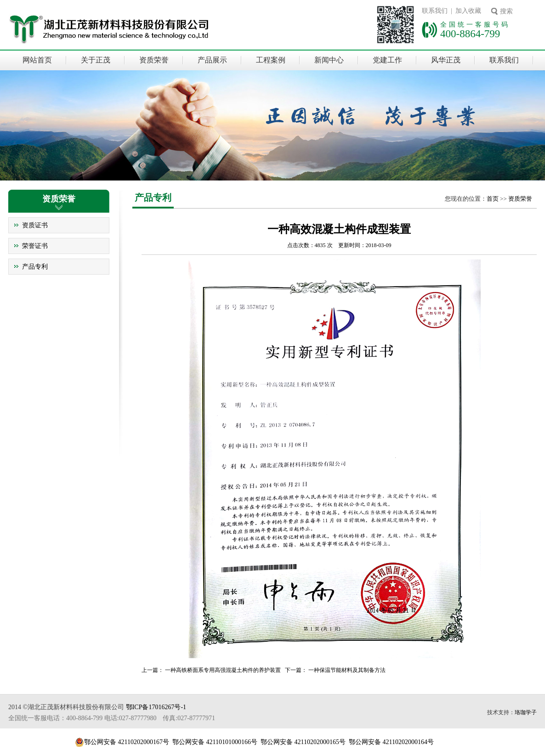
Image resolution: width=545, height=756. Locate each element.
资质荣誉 (154, 60)
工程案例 (271, 60)
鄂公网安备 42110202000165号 (303, 742)
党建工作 (387, 60)
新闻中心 (329, 60)
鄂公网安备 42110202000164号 (391, 742)
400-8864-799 (470, 34)
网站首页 (37, 60)
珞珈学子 (526, 712)
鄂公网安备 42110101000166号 (215, 742)
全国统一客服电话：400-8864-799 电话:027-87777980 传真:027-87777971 (112, 718)
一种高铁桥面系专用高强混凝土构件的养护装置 (223, 670)
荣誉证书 (35, 246)
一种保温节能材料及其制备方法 (347, 670)
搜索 (506, 11)
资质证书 (35, 225)
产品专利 (35, 267)
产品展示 (212, 60)
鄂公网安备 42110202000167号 (127, 742)
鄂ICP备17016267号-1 (156, 707)
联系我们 (504, 60)
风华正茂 (446, 60)
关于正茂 (96, 60)
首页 (493, 199)
